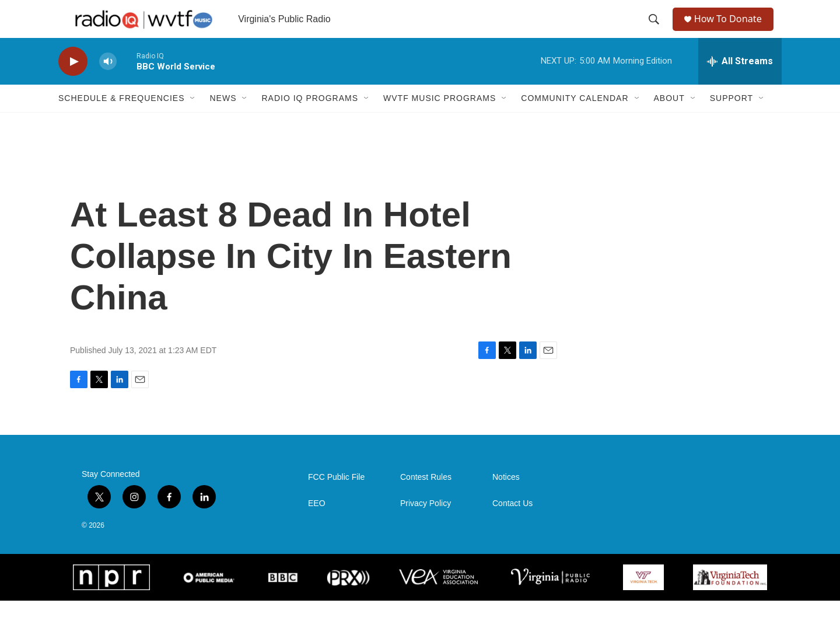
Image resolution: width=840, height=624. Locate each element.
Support (731, 121)
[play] (73, 85)
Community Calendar (575, 121)
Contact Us (512, 527)
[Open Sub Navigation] (193, 121)
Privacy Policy (426, 527)
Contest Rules (426, 501)
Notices (506, 501)
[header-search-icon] (654, 31)
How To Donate (732, 31)
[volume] (108, 85)
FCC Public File (336, 501)
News (223, 121)
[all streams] (740, 85)
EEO (317, 527)
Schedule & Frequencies (121, 121)
